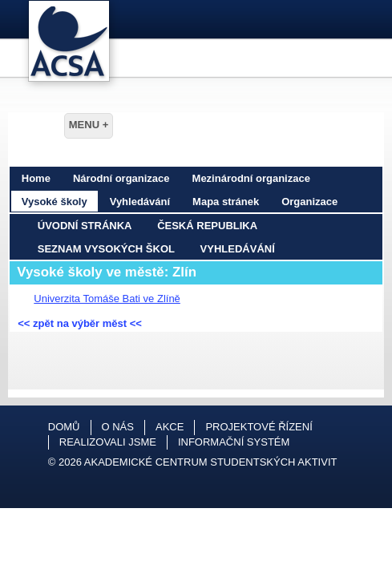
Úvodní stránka (85, 226)
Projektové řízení (259, 427)
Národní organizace (121, 178)
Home (36, 178)
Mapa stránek (226, 202)
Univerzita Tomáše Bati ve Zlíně (107, 299)
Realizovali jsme (108, 442)
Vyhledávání (140, 202)
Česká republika (207, 226)
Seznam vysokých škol (106, 249)
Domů (64, 427)
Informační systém (234, 442)
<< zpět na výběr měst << (80, 323)
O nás (118, 427)
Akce (170, 427)
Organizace (309, 202)
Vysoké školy (55, 202)
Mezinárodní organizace (251, 178)
